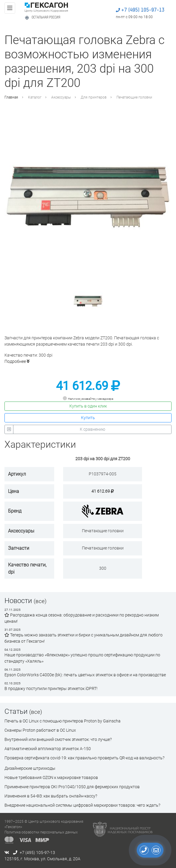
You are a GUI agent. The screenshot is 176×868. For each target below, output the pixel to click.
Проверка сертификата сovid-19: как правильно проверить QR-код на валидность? (84, 758)
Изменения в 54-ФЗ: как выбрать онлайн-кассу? (51, 796)
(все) (40, 601)
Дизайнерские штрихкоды (30, 768)
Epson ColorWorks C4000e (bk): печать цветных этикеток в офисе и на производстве (85, 675)
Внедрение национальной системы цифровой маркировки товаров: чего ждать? (82, 805)
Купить (88, 418)
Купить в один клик (88, 406)
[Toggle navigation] (10, 8)
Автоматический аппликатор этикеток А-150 (48, 749)
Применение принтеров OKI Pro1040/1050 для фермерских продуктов (72, 787)
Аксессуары (61, 97)
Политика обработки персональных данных (41, 832)
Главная (11, 97)
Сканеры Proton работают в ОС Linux (40, 730)
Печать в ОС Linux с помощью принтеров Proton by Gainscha (63, 721)
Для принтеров (94, 97)
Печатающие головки (134, 97)
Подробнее (17, 361)
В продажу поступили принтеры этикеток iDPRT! (51, 689)
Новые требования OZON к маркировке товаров (51, 778)
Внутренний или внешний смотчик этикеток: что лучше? (58, 739)
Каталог (35, 97)
